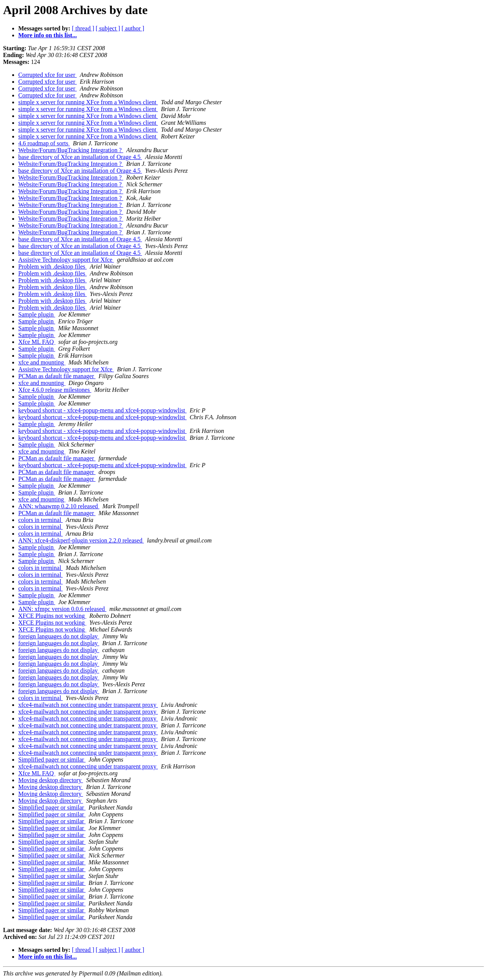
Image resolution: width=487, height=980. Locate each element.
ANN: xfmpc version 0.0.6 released (62, 609)
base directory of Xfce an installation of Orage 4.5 (80, 157)
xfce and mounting (42, 362)
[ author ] (133, 28)
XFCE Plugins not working (52, 616)
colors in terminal (41, 520)
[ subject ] (108, 28)
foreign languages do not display (59, 636)
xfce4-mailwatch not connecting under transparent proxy (88, 705)
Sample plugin (37, 314)
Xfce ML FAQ (37, 342)
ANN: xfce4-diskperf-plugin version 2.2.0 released (81, 540)
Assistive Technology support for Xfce (66, 260)
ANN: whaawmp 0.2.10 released (59, 506)
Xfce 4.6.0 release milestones (55, 390)
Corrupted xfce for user (48, 75)
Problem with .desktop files (53, 266)
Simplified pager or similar (52, 760)
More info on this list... (48, 35)
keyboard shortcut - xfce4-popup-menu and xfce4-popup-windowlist (103, 410)
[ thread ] (83, 28)
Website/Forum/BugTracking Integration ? (71, 150)
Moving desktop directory (51, 780)
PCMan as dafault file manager (57, 376)
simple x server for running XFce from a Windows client (88, 102)
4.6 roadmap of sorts (44, 143)
